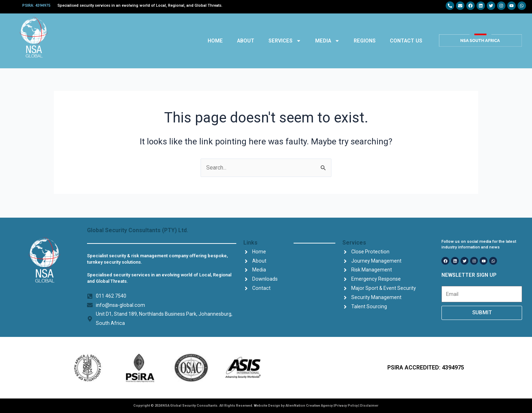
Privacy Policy (346, 405)
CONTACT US (406, 41)
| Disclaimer (368, 403)
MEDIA (327, 41)
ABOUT (246, 41)
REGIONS (365, 41)
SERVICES (285, 41)
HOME (215, 41)
